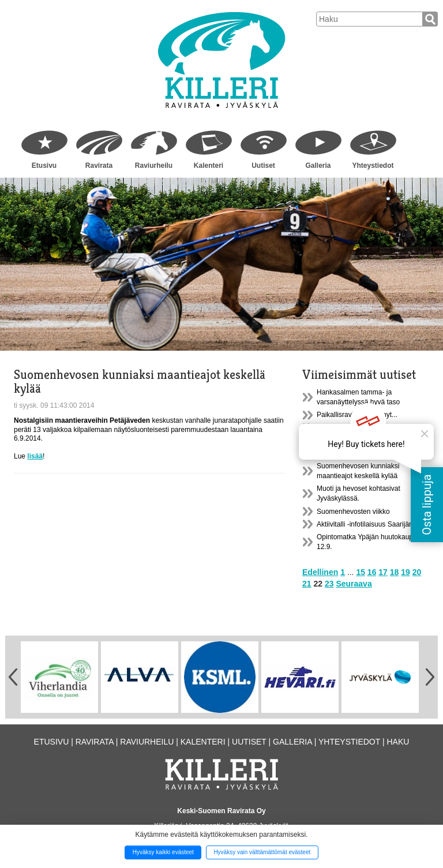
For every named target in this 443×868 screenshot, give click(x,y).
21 (307, 584)
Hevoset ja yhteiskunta (352, 453)
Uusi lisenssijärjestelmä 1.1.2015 (367, 428)
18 (395, 572)
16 (372, 572)
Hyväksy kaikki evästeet (163, 852)
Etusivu (44, 166)
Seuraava (354, 584)
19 (406, 572)
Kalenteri (209, 166)
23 (329, 584)
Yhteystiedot (373, 166)
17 (383, 572)
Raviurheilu (154, 166)
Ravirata (99, 166)
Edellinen (320, 572)
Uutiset (263, 166)
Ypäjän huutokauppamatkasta (362, 441)
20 (417, 572)
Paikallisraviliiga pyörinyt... (357, 415)
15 (361, 572)
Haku (398, 742)
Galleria (318, 166)
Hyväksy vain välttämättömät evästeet (262, 852)
